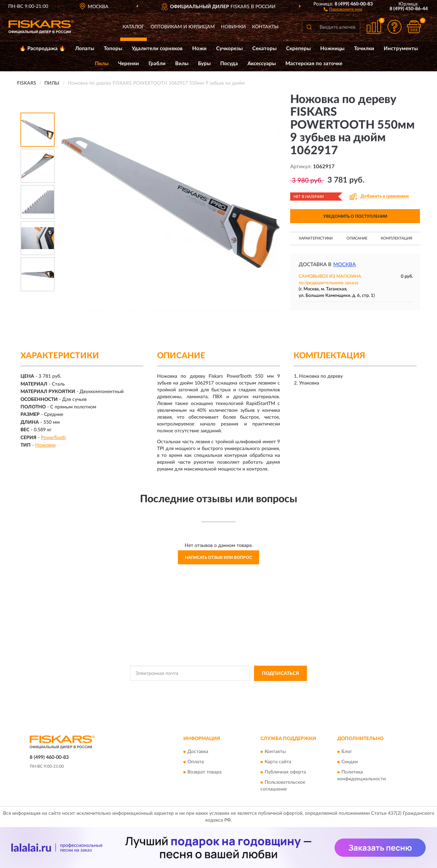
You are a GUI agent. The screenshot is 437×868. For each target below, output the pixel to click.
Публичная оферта (285, 772)
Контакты (265, 27)
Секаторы (264, 49)
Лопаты (85, 49)
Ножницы (332, 49)
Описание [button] (357, 238)
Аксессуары (262, 64)
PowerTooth (53, 438)
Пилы (102, 64)
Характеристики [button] (316, 238)
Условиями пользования (278, 689)
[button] (343, 9)
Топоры (113, 49)
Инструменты (401, 49)
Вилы (182, 64)
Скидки (350, 762)
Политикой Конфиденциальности (218, 689)
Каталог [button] (133, 27)
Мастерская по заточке (314, 64)
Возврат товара (205, 772)
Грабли (157, 64)
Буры (204, 64)
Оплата (196, 762)
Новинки (233, 27)
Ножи (199, 49)
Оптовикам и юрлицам (183, 27)
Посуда (229, 64)
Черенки (129, 64)
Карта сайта (278, 762)
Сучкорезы (229, 49)
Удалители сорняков (157, 49)
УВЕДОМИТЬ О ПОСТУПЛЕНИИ (355, 216)
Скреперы (298, 49)
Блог (347, 752)
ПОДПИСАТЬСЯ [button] (280, 674)
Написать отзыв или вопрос (218, 558)
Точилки (364, 49)
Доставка (198, 752)
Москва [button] (344, 265)
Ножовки (45, 445)
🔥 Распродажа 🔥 (43, 49)
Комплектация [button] (396, 238)
